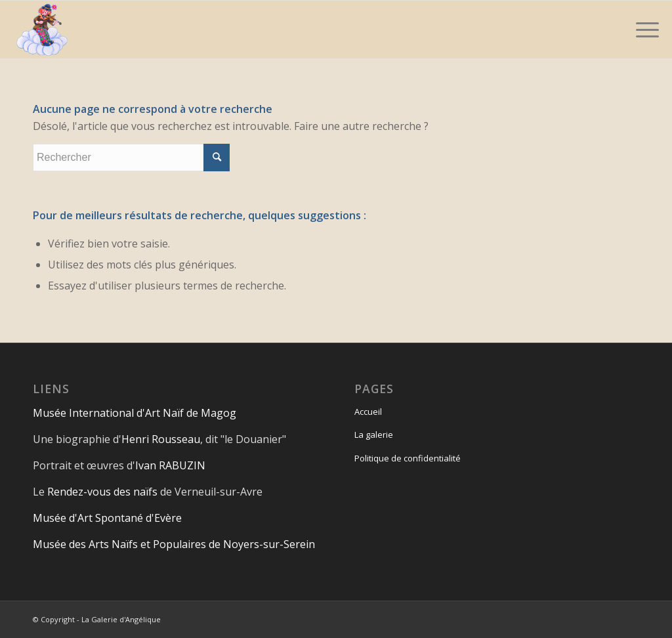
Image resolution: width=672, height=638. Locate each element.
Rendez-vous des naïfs (102, 492)
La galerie (374, 435)
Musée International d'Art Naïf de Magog (135, 413)
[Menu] (643, 30)
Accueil (368, 412)
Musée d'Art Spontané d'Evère (107, 518)
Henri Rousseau (161, 439)
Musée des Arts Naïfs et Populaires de (128, 544)
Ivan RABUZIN (170, 465)
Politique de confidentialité (408, 458)
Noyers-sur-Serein (269, 544)
